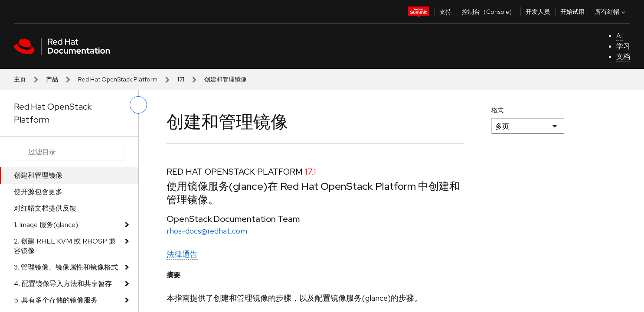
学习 (623, 46)
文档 (623, 57)
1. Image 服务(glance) (46, 225)
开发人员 (538, 12)
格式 (497, 110)
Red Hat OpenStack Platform (118, 79)
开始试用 (572, 12)
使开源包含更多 (38, 192)
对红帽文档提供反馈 (45, 208)
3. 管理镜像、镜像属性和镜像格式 (66, 267)
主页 (20, 79)
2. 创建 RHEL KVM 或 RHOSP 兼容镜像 (65, 246)
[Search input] (69, 152)
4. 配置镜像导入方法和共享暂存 (63, 284)
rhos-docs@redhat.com (207, 231)
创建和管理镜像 (38, 175)
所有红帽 (611, 12)
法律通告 (182, 254)
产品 (52, 79)
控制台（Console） (489, 12)
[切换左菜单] (138, 105)
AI (619, 36)
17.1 (181, 79)
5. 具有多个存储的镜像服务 (56, 300)
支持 (445, 12)
